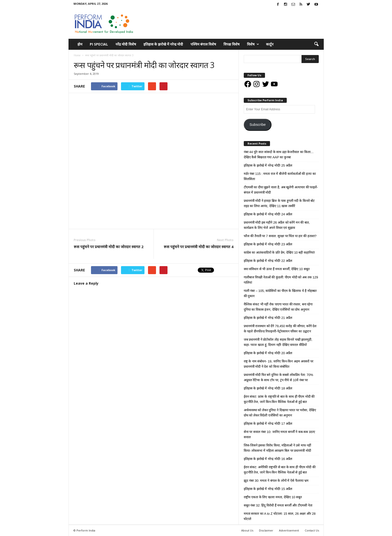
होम (80, 44)
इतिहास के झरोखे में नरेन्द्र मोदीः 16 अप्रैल (268, 459)
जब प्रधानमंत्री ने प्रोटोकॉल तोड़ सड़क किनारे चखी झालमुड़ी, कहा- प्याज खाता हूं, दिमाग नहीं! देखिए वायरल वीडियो (278, 342)
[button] (316, 44)
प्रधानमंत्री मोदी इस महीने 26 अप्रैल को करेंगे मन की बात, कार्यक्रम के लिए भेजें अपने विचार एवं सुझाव (277, 225)
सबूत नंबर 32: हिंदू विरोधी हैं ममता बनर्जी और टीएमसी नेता (278, 505)
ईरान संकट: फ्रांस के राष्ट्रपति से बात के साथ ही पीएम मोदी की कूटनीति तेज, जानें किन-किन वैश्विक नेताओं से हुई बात (279, 399)
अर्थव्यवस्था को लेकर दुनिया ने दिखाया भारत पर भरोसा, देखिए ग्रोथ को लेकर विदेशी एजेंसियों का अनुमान (280, 413)
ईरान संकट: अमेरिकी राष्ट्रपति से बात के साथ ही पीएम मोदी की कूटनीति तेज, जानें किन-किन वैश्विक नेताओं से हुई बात (280, 470)
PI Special (99, 44)
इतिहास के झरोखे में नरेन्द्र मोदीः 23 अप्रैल (268, 244)
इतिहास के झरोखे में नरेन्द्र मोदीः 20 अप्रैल (268, 353)
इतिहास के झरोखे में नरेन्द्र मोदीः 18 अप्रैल (268, 388)
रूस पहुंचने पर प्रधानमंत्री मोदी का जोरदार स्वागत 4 (199, 247)
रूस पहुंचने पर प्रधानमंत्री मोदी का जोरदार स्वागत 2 (109, 247)
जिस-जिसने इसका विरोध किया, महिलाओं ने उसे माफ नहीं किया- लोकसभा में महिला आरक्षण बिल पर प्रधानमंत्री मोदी (277, 448)
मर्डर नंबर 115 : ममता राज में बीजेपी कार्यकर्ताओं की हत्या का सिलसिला (280, 176)
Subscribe (258, 125)
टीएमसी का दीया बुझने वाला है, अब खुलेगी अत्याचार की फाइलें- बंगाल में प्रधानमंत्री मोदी (281, 190)
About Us (247, 530)
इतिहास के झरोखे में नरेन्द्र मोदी (163, 44)
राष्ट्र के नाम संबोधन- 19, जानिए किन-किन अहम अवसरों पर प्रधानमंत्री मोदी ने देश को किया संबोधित (278, 364)
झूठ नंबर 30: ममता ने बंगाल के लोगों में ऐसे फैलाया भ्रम (276, 481)
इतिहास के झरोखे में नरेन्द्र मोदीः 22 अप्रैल (268, 261)
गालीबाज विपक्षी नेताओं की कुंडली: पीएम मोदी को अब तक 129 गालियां (281, 280)
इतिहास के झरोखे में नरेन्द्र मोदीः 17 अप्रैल (268, 424)
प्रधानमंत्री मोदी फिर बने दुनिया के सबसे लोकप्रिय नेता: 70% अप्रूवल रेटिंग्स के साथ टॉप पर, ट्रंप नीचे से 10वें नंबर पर (278, 377)
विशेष (253, 44)
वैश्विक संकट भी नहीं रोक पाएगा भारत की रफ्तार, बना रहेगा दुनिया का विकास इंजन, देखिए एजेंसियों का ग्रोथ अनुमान (278, 307)
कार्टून (270, 44)
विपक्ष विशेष (231, 44)
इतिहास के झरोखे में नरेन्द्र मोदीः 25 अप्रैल (268, 165)
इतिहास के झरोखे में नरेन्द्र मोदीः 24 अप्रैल (268, 214)
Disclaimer (266, 530)
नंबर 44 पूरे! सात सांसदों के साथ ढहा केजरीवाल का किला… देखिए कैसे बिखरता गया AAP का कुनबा (279, 155)
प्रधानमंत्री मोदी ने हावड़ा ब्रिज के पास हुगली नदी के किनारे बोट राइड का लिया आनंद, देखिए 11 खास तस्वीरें (279, 203)
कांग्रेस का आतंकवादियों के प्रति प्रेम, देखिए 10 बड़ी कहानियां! (279, 252)
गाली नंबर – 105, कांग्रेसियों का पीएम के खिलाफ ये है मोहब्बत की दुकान (280, 293)
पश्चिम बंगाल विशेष (203, 44)
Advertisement (289, 530)
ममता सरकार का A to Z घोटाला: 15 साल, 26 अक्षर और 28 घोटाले (280, 516)
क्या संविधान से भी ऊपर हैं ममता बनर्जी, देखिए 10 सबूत (277, 269)
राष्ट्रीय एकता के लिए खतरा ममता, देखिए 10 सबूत (273, 497)
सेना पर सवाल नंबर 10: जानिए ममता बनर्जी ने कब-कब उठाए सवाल (279, 434)
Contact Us (312, 530)
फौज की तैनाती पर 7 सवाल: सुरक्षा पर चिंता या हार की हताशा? (280, 236)
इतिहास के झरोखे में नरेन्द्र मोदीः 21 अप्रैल (268, 318)
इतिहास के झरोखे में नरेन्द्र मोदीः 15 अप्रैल (268, 489)
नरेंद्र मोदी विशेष (126, 44)
